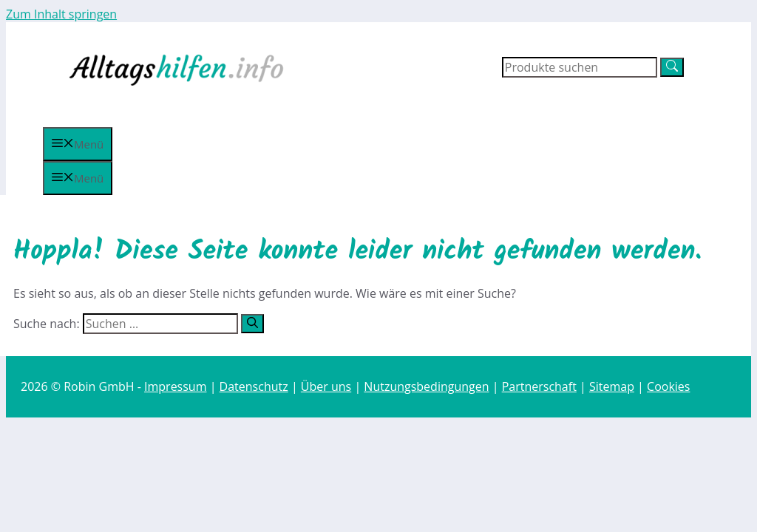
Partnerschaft (539, 386)
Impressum (175, 386)
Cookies (668, 386)
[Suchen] (252, 324)
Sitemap (612, 386)
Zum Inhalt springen (61, 14)
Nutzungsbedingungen (426, 386)
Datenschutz (254, 386)
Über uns (326, 386)
